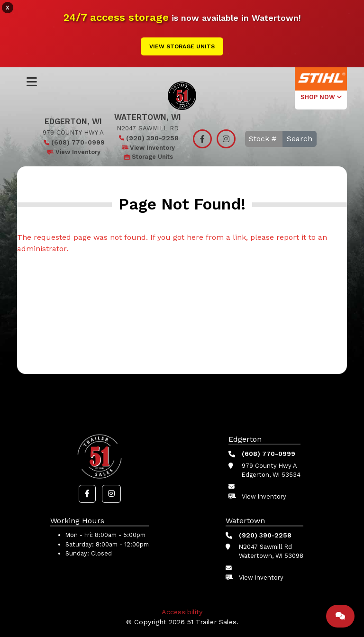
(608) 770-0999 (73, 142)
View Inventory (73, 152)
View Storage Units (182, 46)
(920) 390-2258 (148, 138)
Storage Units (148, 157)
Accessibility (182, 612)
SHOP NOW (321, 97)
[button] (87, 494)
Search (300, 139)
